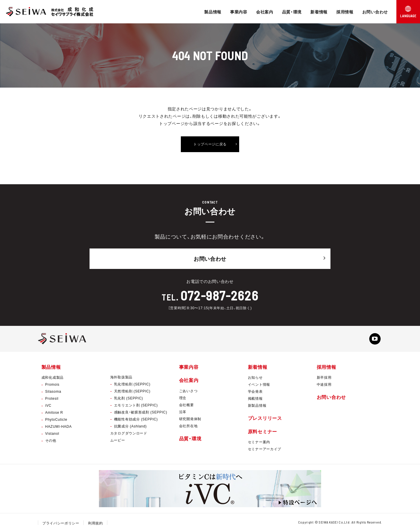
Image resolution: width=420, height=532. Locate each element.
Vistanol (52, 433)
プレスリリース (265, 418)
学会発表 (255, 391)
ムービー (118, 440)
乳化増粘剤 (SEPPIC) (132, 384)
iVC (48, 405)
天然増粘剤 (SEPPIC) (132, 391)
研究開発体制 (190, 418)
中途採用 (324, 384)
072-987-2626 (219, 295)
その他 (51, 440)
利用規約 (96, 523)
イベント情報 (259, 384)
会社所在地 (188, 425)
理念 (183, 397)
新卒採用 (324, 377)
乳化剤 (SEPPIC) (128, 398)
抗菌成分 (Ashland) (130, 426)
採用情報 (345, 12)
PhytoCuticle (56, 419)
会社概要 (187, 404)
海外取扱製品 (121, 377)
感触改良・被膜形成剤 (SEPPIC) (141, 412)
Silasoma (53, 391)
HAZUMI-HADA (58, 426)
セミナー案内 (259, 441)
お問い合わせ (375, 12)
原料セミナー (262, 431)
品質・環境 (292, 12)
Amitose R (54, 412)
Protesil (52, 398)
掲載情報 (255, 398)
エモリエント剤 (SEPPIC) (136, 405)
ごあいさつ (188, 390)
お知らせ (255, 377)
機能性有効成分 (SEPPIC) (136, 419)
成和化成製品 (52, 377)
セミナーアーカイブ (265, 448)
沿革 (183, 411)
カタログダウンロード (129, 433)
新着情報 (319, 12)
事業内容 (239, 12)
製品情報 (213, 12)
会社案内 (265, 12)
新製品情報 (257, 405)
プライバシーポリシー (61, 523)
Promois (52, 384)
